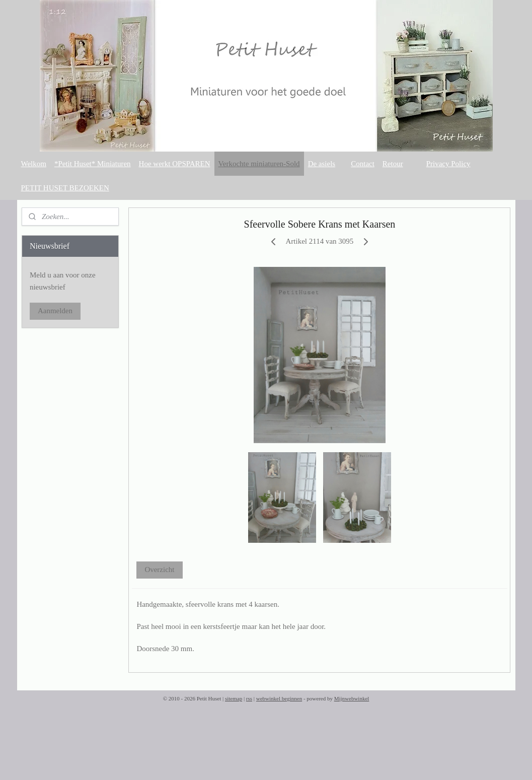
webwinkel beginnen (279, 698)
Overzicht (159, 570)
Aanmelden (55, 311)
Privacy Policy (448, 164)
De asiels (322, 164)
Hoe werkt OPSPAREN (175, 164)
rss (249, 698)
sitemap (234, 698)
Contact (363, 164)
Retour (393, 164)
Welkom (34, 164)
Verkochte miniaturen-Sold (259, 164)
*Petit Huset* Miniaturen (93, 164)
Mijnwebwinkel (352, 698)
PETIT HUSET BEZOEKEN (65, 188)
